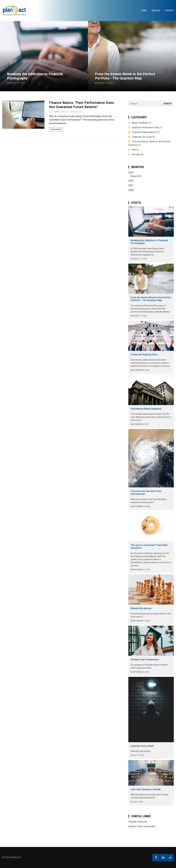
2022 (131, 181)
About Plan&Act (142, 123)
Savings (138, 154)
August (134, 176)
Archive (156, 11)
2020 (131, 190)
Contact (169, 11)
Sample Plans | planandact (142, 826)
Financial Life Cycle (144, 137)
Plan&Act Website (138, 822)
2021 (131, 185)
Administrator (60, 112)
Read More (56, 129)
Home (144, 11)
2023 (151, 175)
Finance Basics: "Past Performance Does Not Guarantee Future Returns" (82, 105)
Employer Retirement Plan (147, 127)
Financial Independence (146, 132)
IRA (135, 150)
